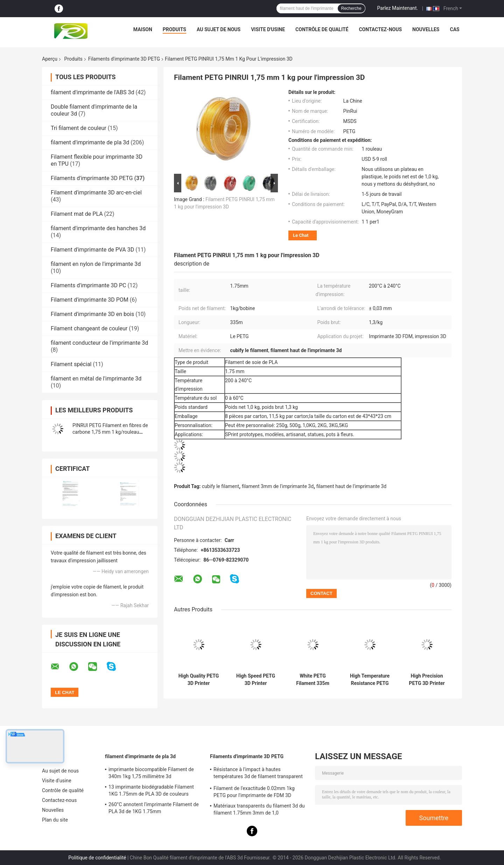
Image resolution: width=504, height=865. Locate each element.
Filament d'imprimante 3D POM (90, 300)
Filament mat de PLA (77, 214)
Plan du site (55, 820)
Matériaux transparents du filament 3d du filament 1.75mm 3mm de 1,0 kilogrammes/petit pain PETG (259, 810)
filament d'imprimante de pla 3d (90, 142)
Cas (454, 29)
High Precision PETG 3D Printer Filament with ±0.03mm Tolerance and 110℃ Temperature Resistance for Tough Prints (427, 680)
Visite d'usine (268, 29)
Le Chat (301, 235)
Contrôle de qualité (322, 29)
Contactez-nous (380, 29)
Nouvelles (426, 29)
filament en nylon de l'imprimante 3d (96, 264)
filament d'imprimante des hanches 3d (98, 228)
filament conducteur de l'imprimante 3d (99, 343)
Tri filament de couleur (79, 128)
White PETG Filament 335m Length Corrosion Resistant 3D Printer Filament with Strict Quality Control (313, 680)
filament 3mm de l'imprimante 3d (278, 486)
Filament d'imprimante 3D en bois (92, 314)
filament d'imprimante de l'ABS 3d (92, 92)
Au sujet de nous (219, 29)
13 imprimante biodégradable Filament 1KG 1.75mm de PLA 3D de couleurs (151, 790)
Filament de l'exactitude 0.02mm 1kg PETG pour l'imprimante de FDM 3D (254, 792)
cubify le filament (220, 486)
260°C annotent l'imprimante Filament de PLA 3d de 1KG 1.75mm (154, 808)
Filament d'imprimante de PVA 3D (92, 250)
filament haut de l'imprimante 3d (352, 486)
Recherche (351, 8)
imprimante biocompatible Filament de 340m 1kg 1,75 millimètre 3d (151, 773)
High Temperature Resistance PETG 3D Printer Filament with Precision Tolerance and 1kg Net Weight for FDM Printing (370, 680)
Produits (174, 29)
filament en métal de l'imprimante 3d (96, 379)
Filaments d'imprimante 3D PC (88, 285)
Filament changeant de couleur (89, 328)
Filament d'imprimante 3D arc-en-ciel (96, 193)
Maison (143, 29)
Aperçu (50, 59)
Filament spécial (71, 364)
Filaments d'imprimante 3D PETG (124, 59)
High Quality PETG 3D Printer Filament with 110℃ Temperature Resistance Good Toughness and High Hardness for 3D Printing (199, 680)
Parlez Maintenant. (398, 8)
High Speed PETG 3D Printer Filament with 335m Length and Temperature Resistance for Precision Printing (256, 680)
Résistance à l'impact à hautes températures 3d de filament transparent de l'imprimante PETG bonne (258, 774)
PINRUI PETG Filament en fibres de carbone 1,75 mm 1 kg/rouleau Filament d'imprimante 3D (110, 432)
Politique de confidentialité (97, 858)
